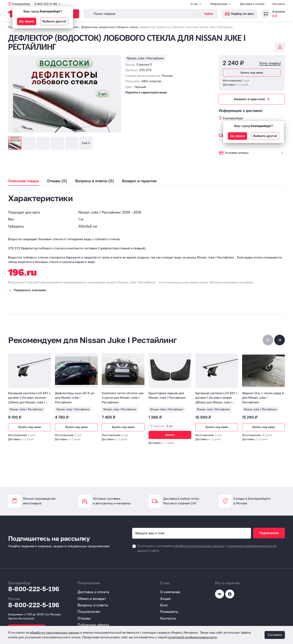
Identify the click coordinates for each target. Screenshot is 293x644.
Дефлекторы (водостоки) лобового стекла (109, 27)
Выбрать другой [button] (54, 21)
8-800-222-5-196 (34, 589)
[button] (280, 340)
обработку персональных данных (55, 633)
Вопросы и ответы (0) (95, 181)
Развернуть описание (30, 290)
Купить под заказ (252, 73)
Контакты (279, 4)
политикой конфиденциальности (252, 546)
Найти (209, 14)
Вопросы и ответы (93, 605)
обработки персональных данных (199, 546)
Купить (170, 435)
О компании (170, 592)
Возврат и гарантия (139, 181)
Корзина (279, 11)
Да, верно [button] (27, 21)
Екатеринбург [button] (21, 4)
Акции (165, 599)
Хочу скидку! (270, 63)
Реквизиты (169, 612)
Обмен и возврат (92, 599)
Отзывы (84, 618)
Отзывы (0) (57, 181)
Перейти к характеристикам (146, 92)
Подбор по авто (239, 14)
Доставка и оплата (252, 4)
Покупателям (89, 612)
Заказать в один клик (252, 99)
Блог (164, 605)
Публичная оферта (93, 625)
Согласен (275, 635)
